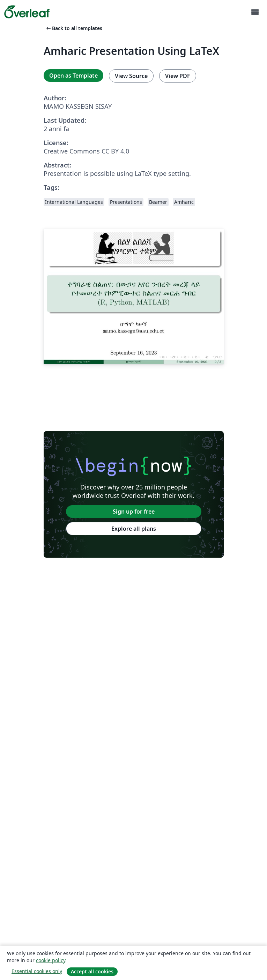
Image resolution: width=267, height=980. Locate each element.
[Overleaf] (27, 12)
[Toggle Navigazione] (255, 12)
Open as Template (73, 76)
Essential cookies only (37, 971)
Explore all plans (134, 529)
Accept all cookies (92, 971)
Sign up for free (134, 512)
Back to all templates (74, 28)
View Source (131, 76)
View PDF (178, 76)
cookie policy (51, 960)
